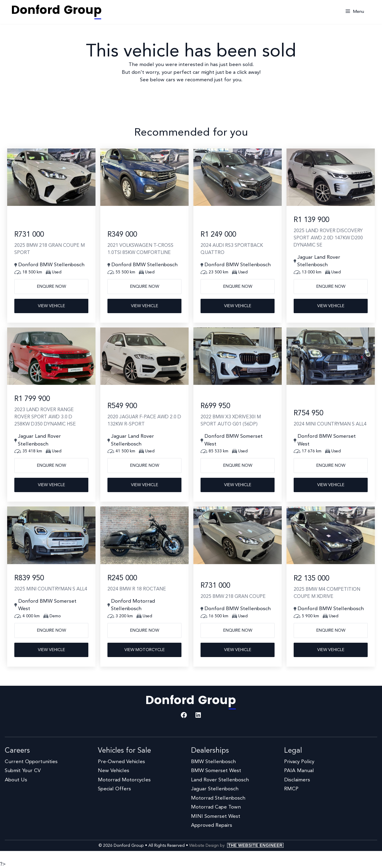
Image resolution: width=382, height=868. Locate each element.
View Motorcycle (145, 650)
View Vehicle (51, 306)
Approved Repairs (212, 825)
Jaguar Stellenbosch (215, 789)
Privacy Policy (299, 762)
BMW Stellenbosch (213, 762)
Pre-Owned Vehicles (121, 762)
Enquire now (51, 287)
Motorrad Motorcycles (124, 780)
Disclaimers (297, 780)
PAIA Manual (299, 771)
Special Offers (114, 789)
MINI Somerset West (216, 816)
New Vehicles (114, 771)
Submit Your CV (23, 771)
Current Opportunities (31, 762)
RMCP (291, 789)
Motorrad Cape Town (216, 807)
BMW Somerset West (216, 771)
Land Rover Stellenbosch (220, 780)
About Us (16, 780)
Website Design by (236, 846)
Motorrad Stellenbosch (218, 798)
